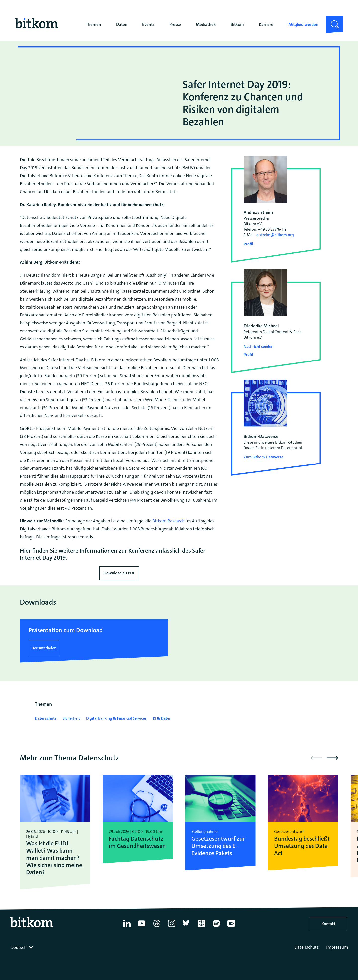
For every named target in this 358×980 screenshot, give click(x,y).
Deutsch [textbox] (19, 947)
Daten (122, 24)
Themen (93, 24)
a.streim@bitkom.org (275, 235)
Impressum (337, 947)
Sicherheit (71, 718)
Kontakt (329, 924)
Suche (332, 20)
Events (148, 24)
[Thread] (157, 927)
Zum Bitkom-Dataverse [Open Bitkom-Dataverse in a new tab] (264, 457)
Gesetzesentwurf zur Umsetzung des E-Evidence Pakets (218, 846)
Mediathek (206, 24)
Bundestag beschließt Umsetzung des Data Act (302, 846)
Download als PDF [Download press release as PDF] (119, 573)
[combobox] (22, 947)
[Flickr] (231, 927)
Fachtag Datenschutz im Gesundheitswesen (137, 842)
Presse (175, 24)
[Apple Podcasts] (201, 927)
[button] (332, 758)
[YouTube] (142, 927)
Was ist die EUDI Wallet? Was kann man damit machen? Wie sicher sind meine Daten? (54, 858)
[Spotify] (216, 927)
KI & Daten (162, 718)
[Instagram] (172, 927)
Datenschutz (46, 718)
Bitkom (237, 24)
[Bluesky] (186, 927)
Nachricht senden (259, 346)
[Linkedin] (127, 927)
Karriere (266, 24)
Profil (248, 244)
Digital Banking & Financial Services (116, 718)
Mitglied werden (303, 24)
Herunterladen (44, 648)
